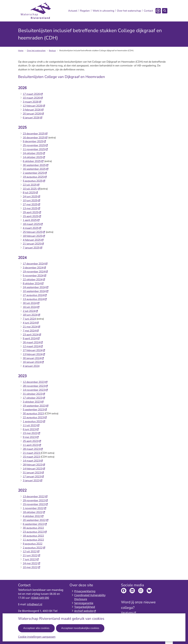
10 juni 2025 (32, 200)
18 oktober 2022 (34, 512)
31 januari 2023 (33, 473)
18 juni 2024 (32, 315)
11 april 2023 (32, 445)
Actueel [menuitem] (73, 11)
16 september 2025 (36, 169)
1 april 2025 (31, 220)
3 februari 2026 (33, 110)
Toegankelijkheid (85, 607)
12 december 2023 (35, 382)
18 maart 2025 (33, 224)
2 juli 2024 (30, 311)
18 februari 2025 (34, 236)
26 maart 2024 (33, 342)
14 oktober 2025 (34, 157)
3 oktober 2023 (33, 402)
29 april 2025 (32, 212)
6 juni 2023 (31, 429)
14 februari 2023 (34, 469)
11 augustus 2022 (33, 540)
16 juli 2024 (31, 307)
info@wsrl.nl (35, 604)
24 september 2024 (36, 287)
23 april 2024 (32, 335)
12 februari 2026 (34, 106)
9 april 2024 (31, 338)
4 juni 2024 (31, 323)
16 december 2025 (35, 138)
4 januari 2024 (31, 366)
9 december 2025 (34, 141)
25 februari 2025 (34, 232)
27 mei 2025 (32, 204)
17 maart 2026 (33, 94)
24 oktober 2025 (34, 153)
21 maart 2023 (32, 453)
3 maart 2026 (32, 102)
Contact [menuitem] (148, 11)
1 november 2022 (35, 508)
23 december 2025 (35, 134)
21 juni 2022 (32, 555)
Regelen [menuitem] (85, 11)
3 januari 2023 (33, 481)
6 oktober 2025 (33, 161)
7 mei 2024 (31, 331)
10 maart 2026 (33, 98)
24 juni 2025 (32, 197)
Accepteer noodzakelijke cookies (80, 628)
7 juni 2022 (31, 559)
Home (21, 51)
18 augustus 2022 (33, 536)
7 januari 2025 (33, 248)
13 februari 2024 (34, 354)
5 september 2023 (35, 410)
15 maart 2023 (31, 457)
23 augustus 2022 (35, 532)
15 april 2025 (32, 216)
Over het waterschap (36, 51)
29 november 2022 (35, 500)
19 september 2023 (36, 406)
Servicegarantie (84, 603)
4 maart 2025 (32, 228)
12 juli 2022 (31, 551)
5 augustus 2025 (34, 181)
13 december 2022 (35, 497)
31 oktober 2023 (34, 394)
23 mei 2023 (32, 433)
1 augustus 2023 (34, 421)
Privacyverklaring (85, 591)
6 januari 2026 (33, 118)
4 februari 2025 (33, 240)
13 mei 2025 (32, 208)
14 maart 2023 (33, 461)
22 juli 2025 (31, 185)
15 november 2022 (35, 504)
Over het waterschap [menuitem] (129, 11)
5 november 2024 (35, 276)
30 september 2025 (36, 165)
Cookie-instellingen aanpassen (37, 637)
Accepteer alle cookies (36, 628)
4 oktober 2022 (33, 516)
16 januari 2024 (33, 362)
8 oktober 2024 (33, 283)
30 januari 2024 (33, 358)
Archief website (85, 611)
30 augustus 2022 (33, 528)
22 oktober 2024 (34, 280)
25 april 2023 (32, 441)
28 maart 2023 (33, 449)
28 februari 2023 (34, 465)
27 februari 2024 (34, 350)
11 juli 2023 (31, 425)
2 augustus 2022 (34, 548)
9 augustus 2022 (33, 544)
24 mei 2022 (32, 563)
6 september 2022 (35, 524)
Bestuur (52, 51)
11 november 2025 (35, 149)
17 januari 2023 (33, 477)
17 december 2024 (35, 264)
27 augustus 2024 (35, 295)
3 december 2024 (34, 268)
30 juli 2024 (31, 303)
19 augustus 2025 (35, 177)
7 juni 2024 (29, 319)
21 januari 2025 (33, 244)
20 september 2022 (36, 520)
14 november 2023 (35, 390)
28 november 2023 (35, 386)
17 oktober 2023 (34, 398)
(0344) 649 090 (40, 598)
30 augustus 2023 (33, 414)
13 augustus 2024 (35, 299)
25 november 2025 (35, 145)
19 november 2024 (35, 272)
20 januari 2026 (33, 114)
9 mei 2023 (31, 437)
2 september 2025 (35, 173)
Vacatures (129, 613)
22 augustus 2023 (35, 417)
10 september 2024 (36, 291)
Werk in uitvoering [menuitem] (103, 11)
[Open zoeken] (165, 11)
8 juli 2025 (30, 193)
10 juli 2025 (32, 189)
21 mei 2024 (32, 327)
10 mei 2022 (32, 567)
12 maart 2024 (33, 346)
